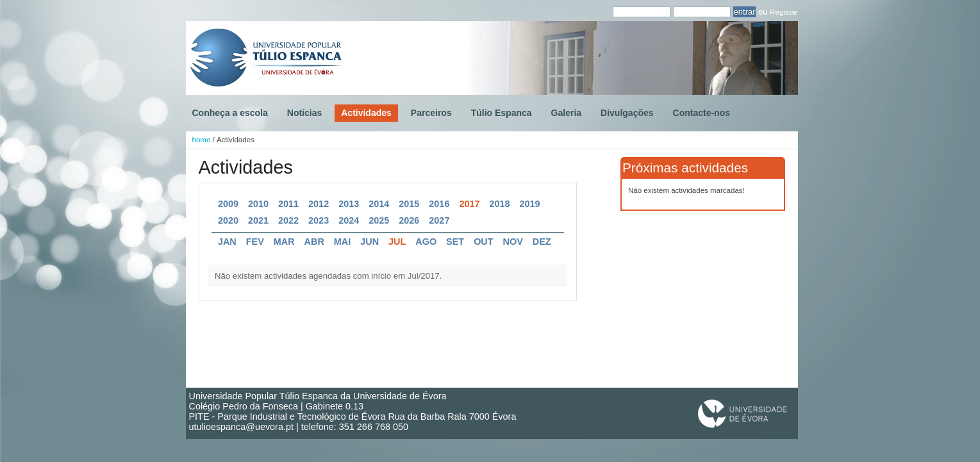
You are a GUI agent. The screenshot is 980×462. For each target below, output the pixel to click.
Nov (513, 242)
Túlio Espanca (502, 113)
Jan (227, 242)
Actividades (366, 113)
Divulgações (627, 113)
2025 (379, 220)
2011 (288, 204)
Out (483, 242)
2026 (409, 220)
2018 (499, 204)
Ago (426, 242)
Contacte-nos (702, 113)
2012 (319, 204)
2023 (319, 220)
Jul (397, 242)
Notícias (304, 113)
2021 (258, 220)
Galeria (566, 113)
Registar (784, 12)
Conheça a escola (230, 113)
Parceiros (431, 113)
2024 (349, 220)
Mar (284, 242)
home (202, 140)
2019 (530, 204)
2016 (439, 204)
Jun (370, 242)
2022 (288, 220)
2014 (379, 204)
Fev (255, 242)
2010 (258, 204)
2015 (409, 204)
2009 (228, 204)
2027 (439, 220)
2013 (349, 204)
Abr (314, 242)
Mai (342, 242)
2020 (228, 220)
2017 (469, 204)
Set (455, 242)
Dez (542, 242)
